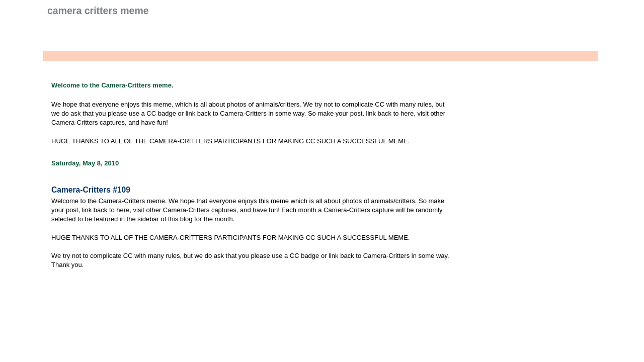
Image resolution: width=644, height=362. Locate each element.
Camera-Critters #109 (91, 190)
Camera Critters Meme (98, 11)
